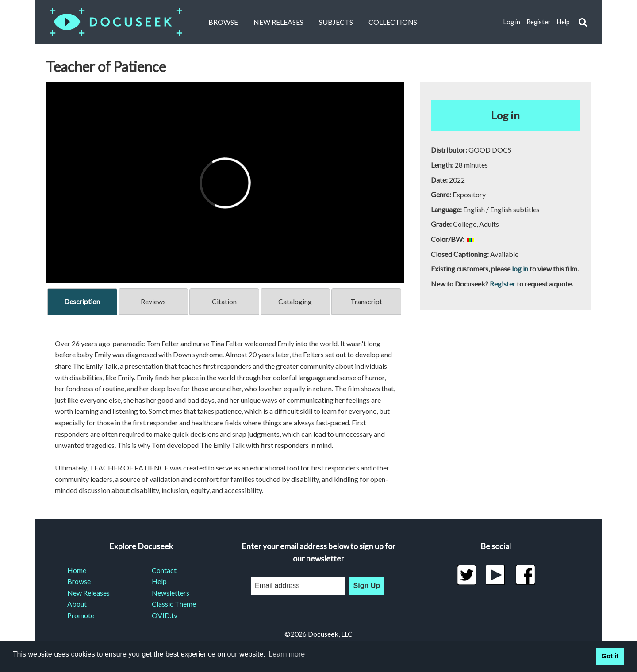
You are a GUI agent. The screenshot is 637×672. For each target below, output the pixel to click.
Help (563, 22)
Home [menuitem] (77, 570)
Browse (223, 22)
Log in (512, 22)
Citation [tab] (224, 301)
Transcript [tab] (366, 301)
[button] (583, 22)
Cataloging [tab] (295, 301)
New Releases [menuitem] (88, 593)
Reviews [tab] (153, 301)
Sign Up (367, 586)
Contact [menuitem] (164, 570)
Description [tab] (82, 301)
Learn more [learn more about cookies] (287, 654)
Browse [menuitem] (79, 581)
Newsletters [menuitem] (171, 593)
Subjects (336, 22)
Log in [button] (505, 115)
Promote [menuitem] (81, 615)
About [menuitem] (77, 604)
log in (520, 269)
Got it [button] (610, 656)
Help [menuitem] (159, 581)
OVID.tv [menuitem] (165, 615)
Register (539, 22)
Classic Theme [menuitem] (174, 604)
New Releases (278, 22)
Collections (393, 22)
